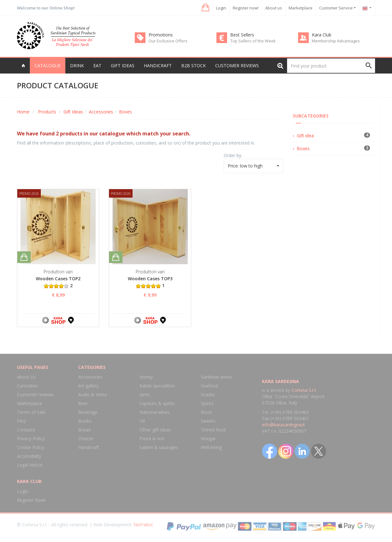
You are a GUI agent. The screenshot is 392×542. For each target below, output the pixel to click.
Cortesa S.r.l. (304, 390)
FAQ (21, 421)
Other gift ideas (155, 430)
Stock (206, 412)
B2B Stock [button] (193, 66)
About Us (26, 377)
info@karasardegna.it (283, 425)
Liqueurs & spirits (157, 403)
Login (221, 8)
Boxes (125, 112)
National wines (155, 412)
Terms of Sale (31, 412)
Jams (144, 394)
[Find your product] (331, 66)
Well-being (211, 447)
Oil (142, 421)
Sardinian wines (216, 377)
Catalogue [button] (48, 66)
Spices (207, 403)
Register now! (246, 8)
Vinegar (208, 438)
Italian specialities (157, 386)
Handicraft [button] (158, 66)
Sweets (208, 421)
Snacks (208, 394)
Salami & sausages (159, 447)
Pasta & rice (152, 438)
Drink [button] (77, 66)
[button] (205, 8)
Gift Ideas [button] (123, 66)
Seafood (209, 386)
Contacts (26, 430)
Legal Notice (30, 465)
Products (47, 112)
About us (274, 8)
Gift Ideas (73, 112)
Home (23, 112)
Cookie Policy (31, 447)
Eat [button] (97, 66)
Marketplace (301, 8)
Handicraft (89, 447)
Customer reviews (237, 66)
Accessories (101, 112)
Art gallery (88, 386)
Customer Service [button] (338, 8)
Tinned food (213, 430)
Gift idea (305, 136)
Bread (84, 430)
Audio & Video (93, 394)
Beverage (88, 412)
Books (85, 421)
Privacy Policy (31, 438)
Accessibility (29, 456)
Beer (83, 403)
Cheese (86, 438)
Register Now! (31, 500)
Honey (146, 377)
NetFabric (143, 525)
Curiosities (27, 386)
